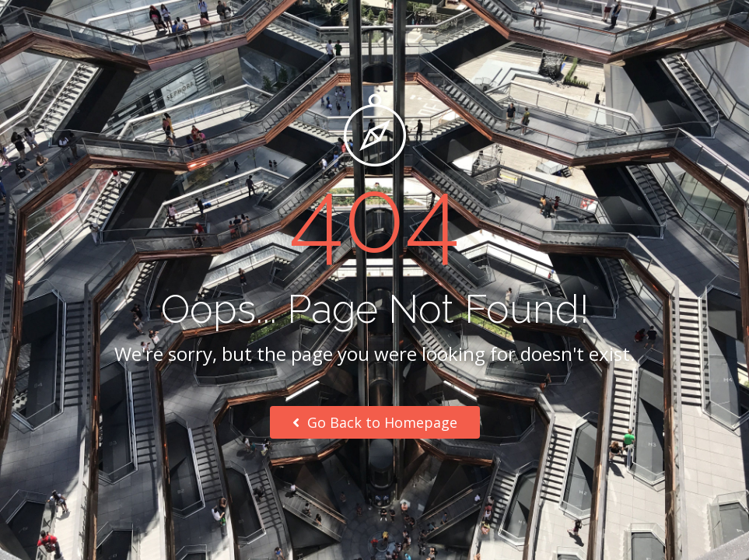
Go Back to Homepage (375, 422)
